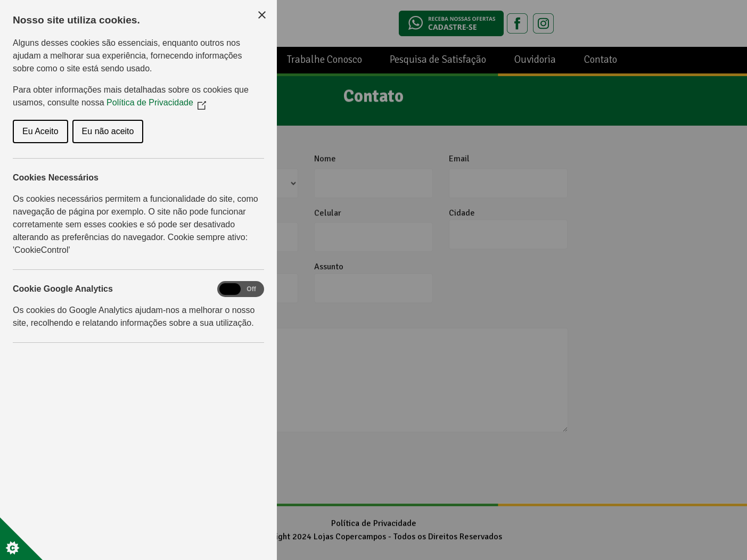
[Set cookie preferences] (21, 539)
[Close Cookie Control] (262, 15)
